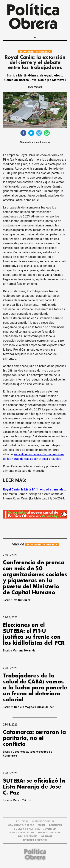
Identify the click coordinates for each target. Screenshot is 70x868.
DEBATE (42, 833)
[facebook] (23, 133)
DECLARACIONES (28, 836)
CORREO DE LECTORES (22, 833)
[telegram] (39, 133)
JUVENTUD (50, 829)
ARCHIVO (56, 833)
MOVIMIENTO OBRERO (35, 52)
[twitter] (31, 133)
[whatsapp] (47, 133)
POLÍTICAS (22, 822)
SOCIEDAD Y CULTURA (27, 829)
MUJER (42, 825)
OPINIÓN (46, 836)
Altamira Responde (35, 840)
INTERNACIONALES (43, 822)
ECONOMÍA (56, 825)
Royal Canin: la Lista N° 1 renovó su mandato (35, 489)
